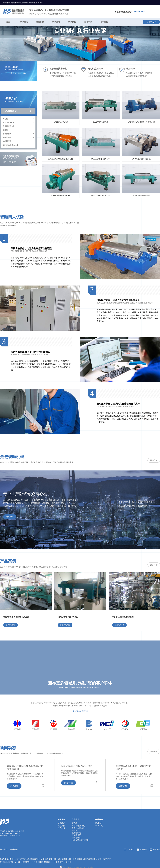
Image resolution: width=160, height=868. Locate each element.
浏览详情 (10, 535)
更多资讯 (154, 770)
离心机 (5, 138)
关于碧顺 (104, 22)
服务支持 (88, 22)
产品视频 (72, 22)
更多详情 (154, 479)
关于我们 (61, 842)
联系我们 (151, 22)
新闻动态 (40, 22)
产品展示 (24, 22)
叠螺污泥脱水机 (9, 145)
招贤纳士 (99, 842)
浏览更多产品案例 (80, 730)
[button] (3, 53)
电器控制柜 (7, 152)
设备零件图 (7, 156)
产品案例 (56, 22)
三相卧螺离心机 (9, 141)
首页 (8, 22)
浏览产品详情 (11, 644)
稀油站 (5, 149)
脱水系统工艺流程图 (10, 164)
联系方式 (99, 844)
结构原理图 (7, 160)
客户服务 (61, 847)
